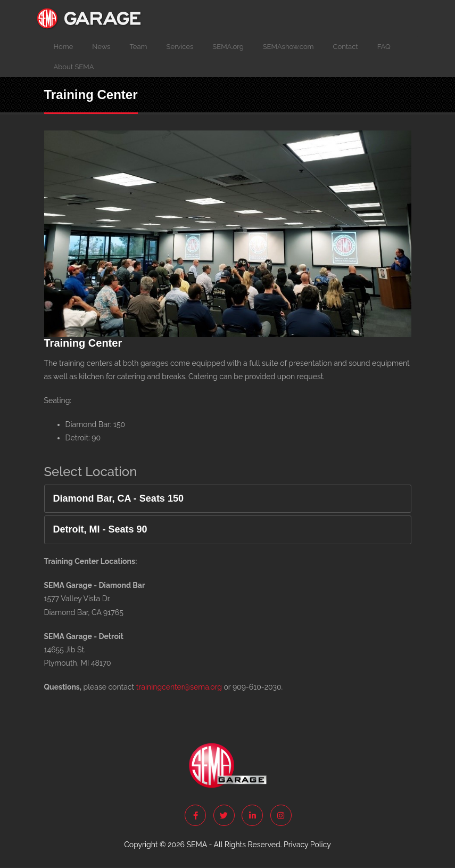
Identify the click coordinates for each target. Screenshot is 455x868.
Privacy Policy (307, 845)
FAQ (384, 47)
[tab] (228, 499)
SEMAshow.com (288, 47)
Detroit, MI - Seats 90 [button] (100, 530)
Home (64, 47)
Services (180, 47)
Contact (346, 47)
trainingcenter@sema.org (179, 687)
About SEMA (74, 67)
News (101, 47)
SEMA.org (228, 47)
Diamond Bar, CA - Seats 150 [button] (118, 499)
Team (138, 47)
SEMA (196, 845)
